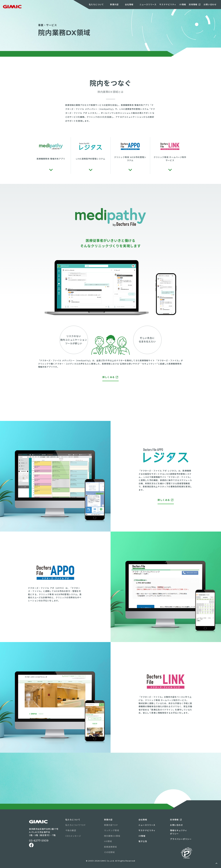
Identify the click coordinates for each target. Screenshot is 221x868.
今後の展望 (71, 830)
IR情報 (182, 5)
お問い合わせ (210, 5)
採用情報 (193, 5)
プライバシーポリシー (181, 839)
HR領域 (108, 841)
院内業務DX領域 (112, 836)
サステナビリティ (168, 5)
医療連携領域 (110, 847)
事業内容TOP (111, 825)
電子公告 (143, 841)
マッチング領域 (112, 830)
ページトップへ (216, 863)
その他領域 (109, 852)
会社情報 (143, 820)
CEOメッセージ (73, 836)
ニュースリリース (148, 5)
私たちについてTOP (75, 825)
